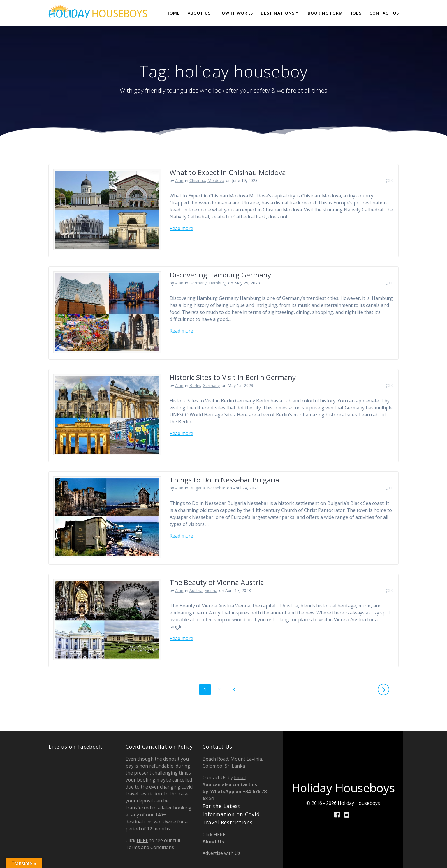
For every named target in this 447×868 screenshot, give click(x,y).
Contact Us (384, 13)
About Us (199, 13)
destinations (278, 13)
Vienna (211, 590)
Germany (198, 283)
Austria (196, 590)
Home (173, 13)
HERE (142, 840)
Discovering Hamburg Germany (220, 275)
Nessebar (216, 488)
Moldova (216, 180)
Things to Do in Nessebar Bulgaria (224, 480)
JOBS (356, 13)
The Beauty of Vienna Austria (217, 582)
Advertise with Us (221, 853)
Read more (181, 228)
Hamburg (218, 283)
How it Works (236, 13)
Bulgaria (197, 488)
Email (240, 777)
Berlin (195, 385)
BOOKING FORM (325, 13)
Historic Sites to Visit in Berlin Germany (233, 377)
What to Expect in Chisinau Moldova (228, 172)
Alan (179, 180)
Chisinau (197, 180)
